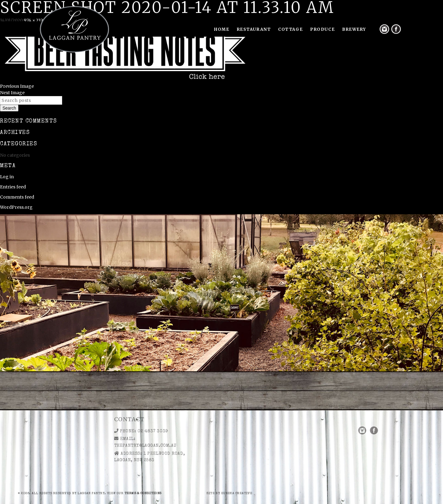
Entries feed (13, 187)
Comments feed (17, 197)
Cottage (290, 29)
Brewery (354, 29)
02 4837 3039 (153, 416)
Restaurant (254, 29)
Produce (322, 29)
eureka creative (237, 493)
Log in (7, 177)
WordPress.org (16, 207)
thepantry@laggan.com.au (145, 430)
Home (222, 29)
